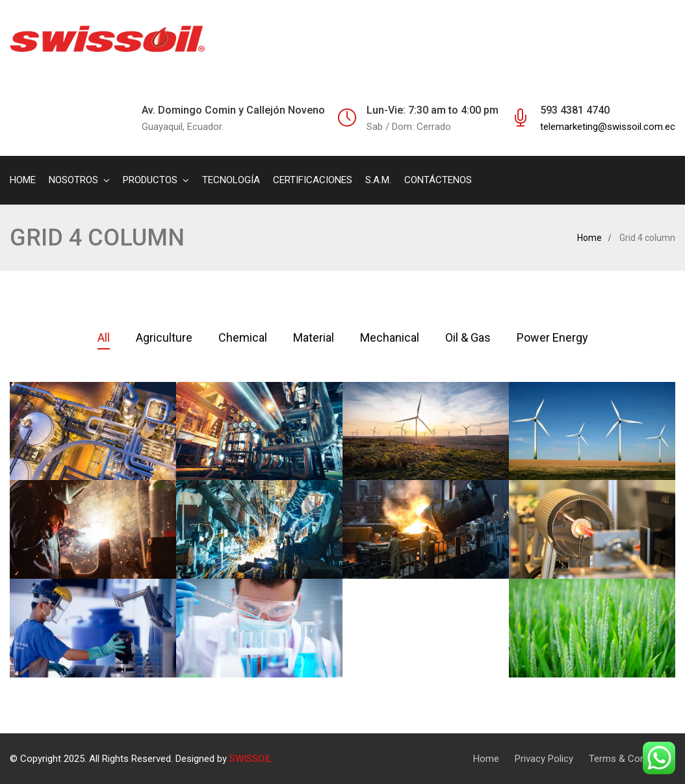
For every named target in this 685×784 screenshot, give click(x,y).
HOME (23, 180)
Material (314, 337)
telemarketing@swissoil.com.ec (608, 127)
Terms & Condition (629, 759)
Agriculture (164, 337)
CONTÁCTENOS (438, 180)
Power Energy (552, 337)
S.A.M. (378, 180)
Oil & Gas (468, 337)
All (104, 337)
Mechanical (390, 337)
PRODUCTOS (150, 180)
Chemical (243, 337)
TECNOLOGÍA (231, 180)
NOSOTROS (73, 180)
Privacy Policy (544, 759)
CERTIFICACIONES (313, 180)
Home (589, 238)
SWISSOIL (251, 759)
